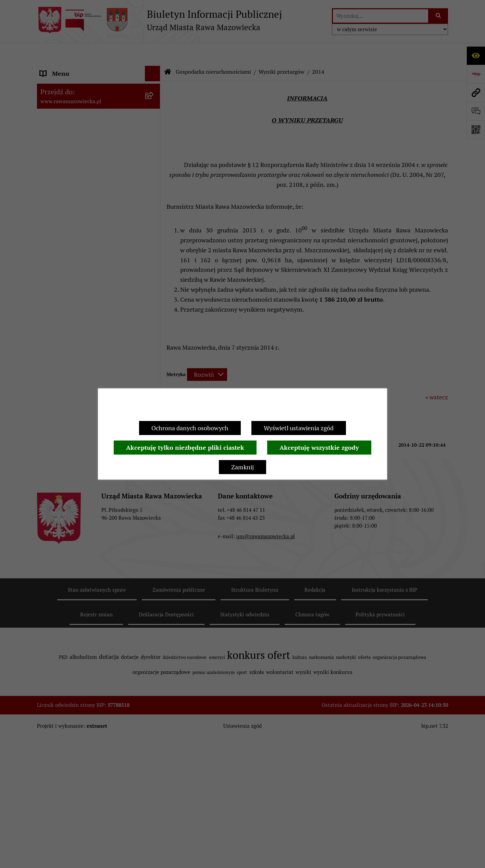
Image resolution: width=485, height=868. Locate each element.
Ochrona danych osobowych (190, 428)
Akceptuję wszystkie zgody (319, 448)
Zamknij (242, 467)
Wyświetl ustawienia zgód (299, 428)
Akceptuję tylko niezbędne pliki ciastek (185, 448)
